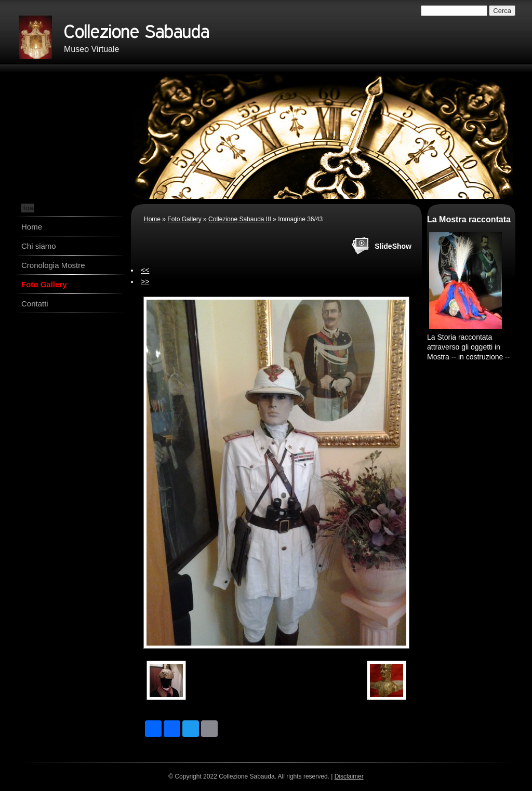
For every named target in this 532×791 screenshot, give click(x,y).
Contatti (35, 304)
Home (32, 227)
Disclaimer (349, 776)
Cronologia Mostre (53, 265)
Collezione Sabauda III (240, 219)
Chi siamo (39, 246)
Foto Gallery (44, 284)
